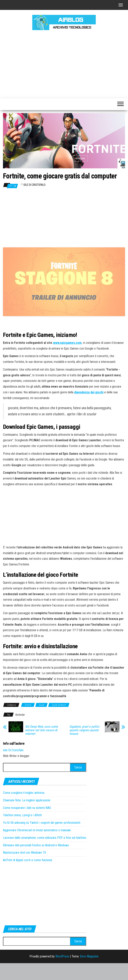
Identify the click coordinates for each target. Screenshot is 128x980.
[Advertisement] (65, 64)
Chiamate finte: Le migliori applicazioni (27, 817)
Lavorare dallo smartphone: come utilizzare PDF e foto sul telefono (45, 854)
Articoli (28, 722)
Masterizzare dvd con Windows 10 (24, 869)
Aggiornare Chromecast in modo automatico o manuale (37, 847)
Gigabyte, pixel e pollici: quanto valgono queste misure (85, 747)
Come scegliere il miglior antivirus (24, 810)
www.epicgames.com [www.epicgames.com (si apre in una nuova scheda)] (67, 359)
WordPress (62, 973)
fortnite (20, 732)
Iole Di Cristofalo (35, 185)
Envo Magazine (89, 973)
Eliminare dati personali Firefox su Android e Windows (36, 862)
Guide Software (59, 722)
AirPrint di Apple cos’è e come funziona (27, 877)
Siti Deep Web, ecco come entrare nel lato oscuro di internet (42, 747)
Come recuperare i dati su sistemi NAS (27, 824)
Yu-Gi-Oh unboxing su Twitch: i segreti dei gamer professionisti (42, 839)
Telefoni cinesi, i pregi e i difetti (22, 832)
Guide (41, 722)
